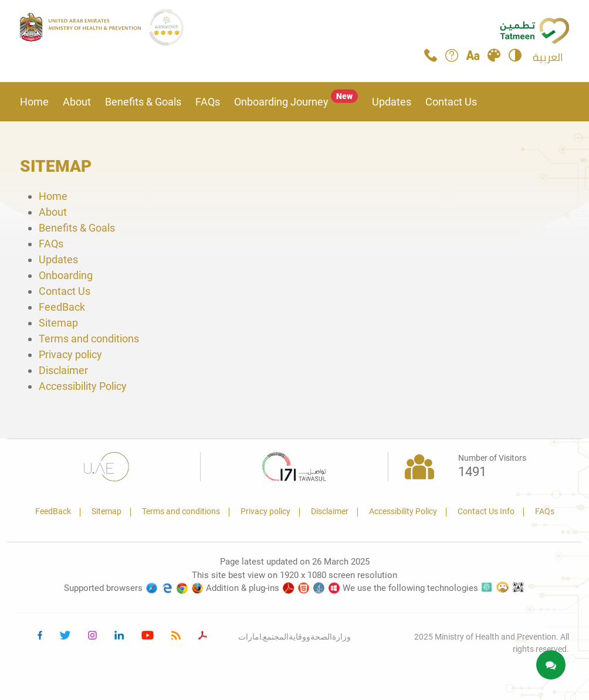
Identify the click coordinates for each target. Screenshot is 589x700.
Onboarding (66, 275)
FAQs (208, 102)
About (77, 102)
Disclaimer (63, 370)
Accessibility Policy (83, 386)
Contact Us (451, 102)
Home (34, 102)
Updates (392, 102)
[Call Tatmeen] (431, 58)
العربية (548, 57)
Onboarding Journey (296, 102)
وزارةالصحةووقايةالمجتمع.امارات (295, 637)
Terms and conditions (89, 339)
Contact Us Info (486, 511)
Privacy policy (70, 354)
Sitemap (58, 323)
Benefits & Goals (143, 102)
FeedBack (62, 307)
